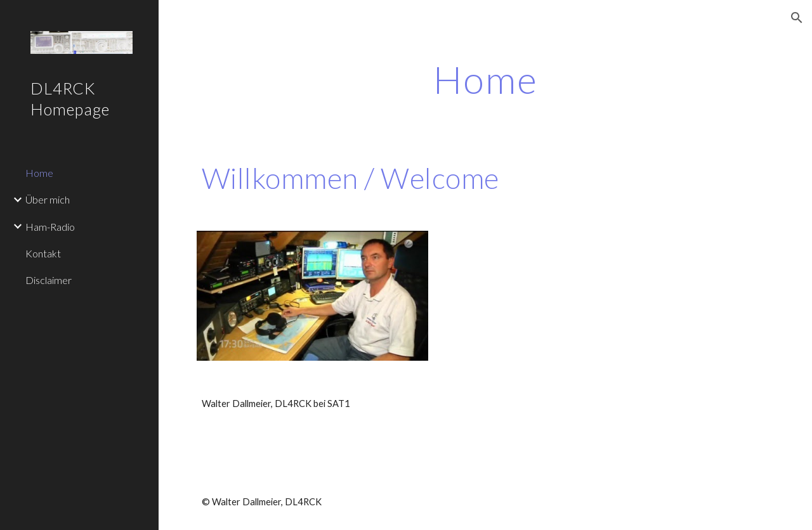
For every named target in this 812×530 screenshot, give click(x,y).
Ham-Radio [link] (50, 227)
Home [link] (39, 173)
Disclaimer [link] (49, 280)
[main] (486, 79)
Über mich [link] (48, 199)
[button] (797, 18)
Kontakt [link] (43, 253)
